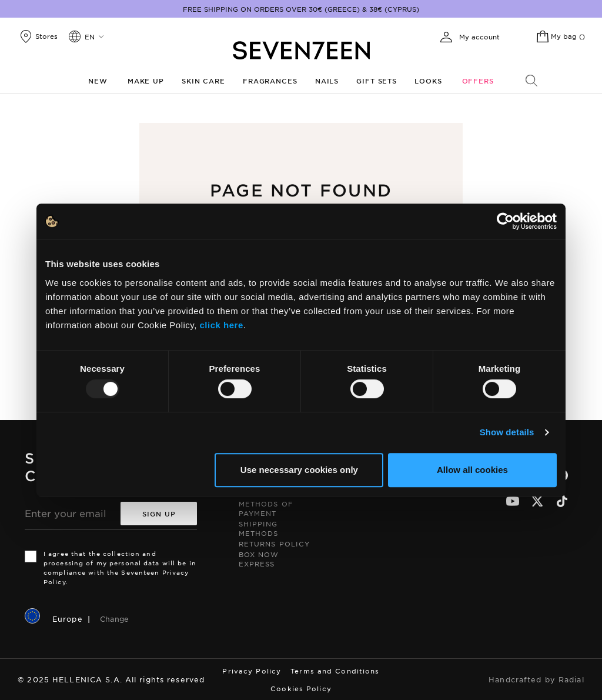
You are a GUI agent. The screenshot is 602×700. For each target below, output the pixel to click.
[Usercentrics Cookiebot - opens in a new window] (505, 221)
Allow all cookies (472, 470)
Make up (146, 81)
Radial (571, 679)
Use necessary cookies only (299, 470)
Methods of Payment (266, 508)
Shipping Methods (259, 528)
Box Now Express (259, 559)
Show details (507, 432)
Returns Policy (274, 544)
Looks (428, 81)
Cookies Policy (301, 688)
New (98, 81)
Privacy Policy (252, 671)
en (90, 36)
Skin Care (203, 81)
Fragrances (270, 81)
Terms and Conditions (335, 671)
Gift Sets (377, 81)
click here (222, 325)
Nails (327, 81)
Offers (478, 81)
